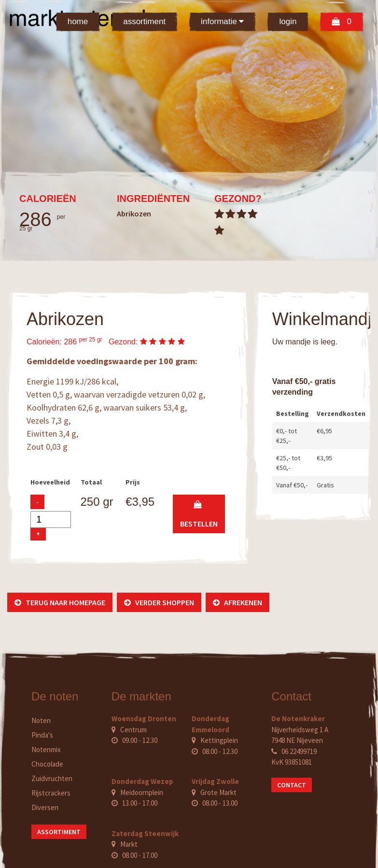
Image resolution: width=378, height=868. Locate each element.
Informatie (222, 21)
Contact (292, 785)
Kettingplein (219, 740)
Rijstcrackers (51, 793)
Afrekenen (238, 602)
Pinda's (42, 735)
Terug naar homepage (60, 602)
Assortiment (144, 21)
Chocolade (47, 764)
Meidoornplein (142, 792)
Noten (41, 720)
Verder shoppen (159, 602)
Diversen (45, 807)
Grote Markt (218, 792)
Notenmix (46, 749)
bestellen (199, 514)
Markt (129, 844)
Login (288, 21)
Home (78, 21)
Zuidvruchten (52, 778)
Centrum (133, 730)
